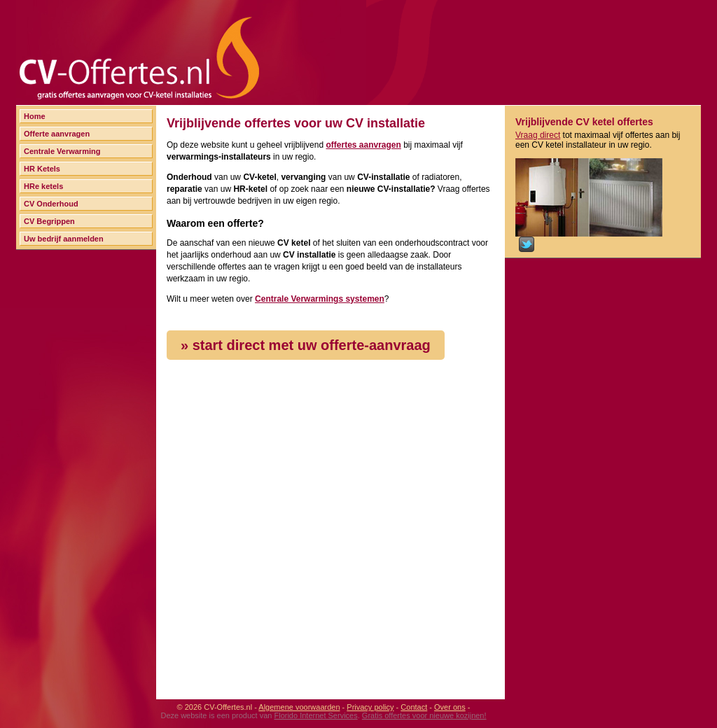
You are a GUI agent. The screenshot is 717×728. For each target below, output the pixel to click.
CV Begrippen (49, 221)
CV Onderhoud (51, 204)
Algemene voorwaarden (299, 707)
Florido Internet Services (315, 715)
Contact (414, 707)
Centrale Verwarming (62, 151)
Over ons (450, 707)
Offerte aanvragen (57, 134)
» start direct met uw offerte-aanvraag (306, 345)
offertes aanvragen (363, 145)
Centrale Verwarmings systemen (320, 299)
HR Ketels (42, 169)
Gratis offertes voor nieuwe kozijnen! (424, 715)
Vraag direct (538, 135)
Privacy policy (370, 707)
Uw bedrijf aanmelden (64, 239)
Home (35, 116)
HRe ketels (43, 186)
